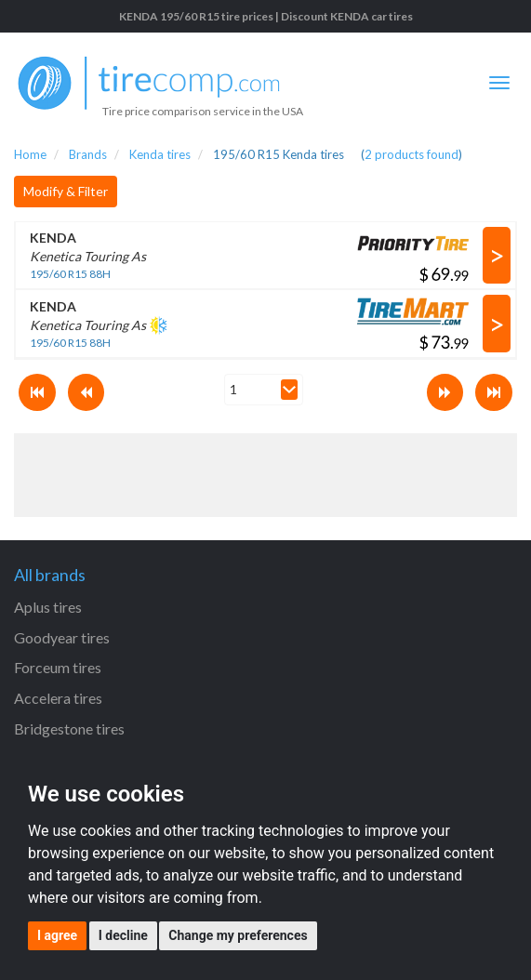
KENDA (53, 238)
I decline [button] (123, 935)
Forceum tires (58, 667)
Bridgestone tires (69, 728)
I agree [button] (57, 935)
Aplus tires (48, 607)
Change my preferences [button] (238, 935)
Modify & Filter (66, 191)
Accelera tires (58, 698)
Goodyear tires (62, 637)
